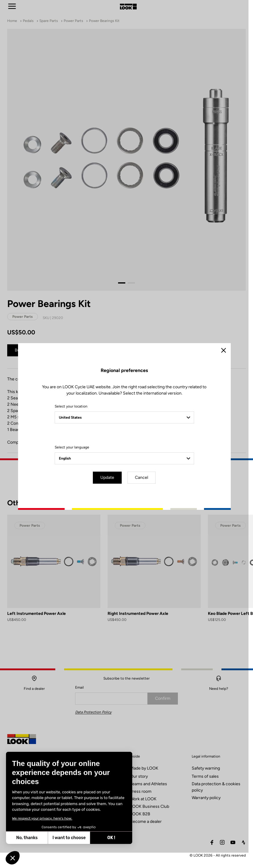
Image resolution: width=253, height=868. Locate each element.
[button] (13, 858)
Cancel (144, 485)
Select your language (74, 455)
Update (110, 485)
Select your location (73, 414)
